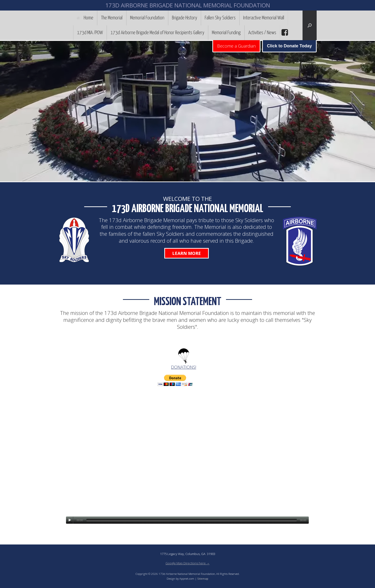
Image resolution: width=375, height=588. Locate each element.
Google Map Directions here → (187, 563)
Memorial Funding (226, 33)
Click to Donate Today (289, 46)
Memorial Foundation (147, 18)
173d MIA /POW (90, 33)
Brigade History (185, 18)
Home (85, 18)
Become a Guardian (236, 46)
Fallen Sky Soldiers (220, 18)
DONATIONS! (184, 367)
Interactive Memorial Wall (264, 18)
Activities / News (262, 33)
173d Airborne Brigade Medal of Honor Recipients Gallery (157, 33)
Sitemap (203, 579)
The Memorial (112, 18)
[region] (187, 111)
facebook (284, 33)
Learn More (187, 253)
